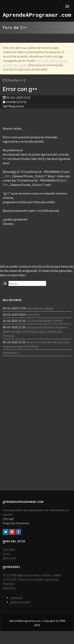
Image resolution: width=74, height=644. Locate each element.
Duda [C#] (33, 315)
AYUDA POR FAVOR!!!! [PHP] (44, 321)
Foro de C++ (16, 80)
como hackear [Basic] (40, 308)
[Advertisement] (37, 117)
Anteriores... (10, 588)
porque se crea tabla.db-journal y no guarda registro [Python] (36, 344)
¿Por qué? (8, 519)
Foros (6, 554)
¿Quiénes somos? (20, 602)
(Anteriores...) (11, 353)
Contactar (16, 598)
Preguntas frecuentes (16, 523)
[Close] (70, 47)
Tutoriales (9, 549)
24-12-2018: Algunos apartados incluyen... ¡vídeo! (32, 575)
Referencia (9, 558)
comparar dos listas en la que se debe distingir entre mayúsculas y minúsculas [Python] (35, 332)
